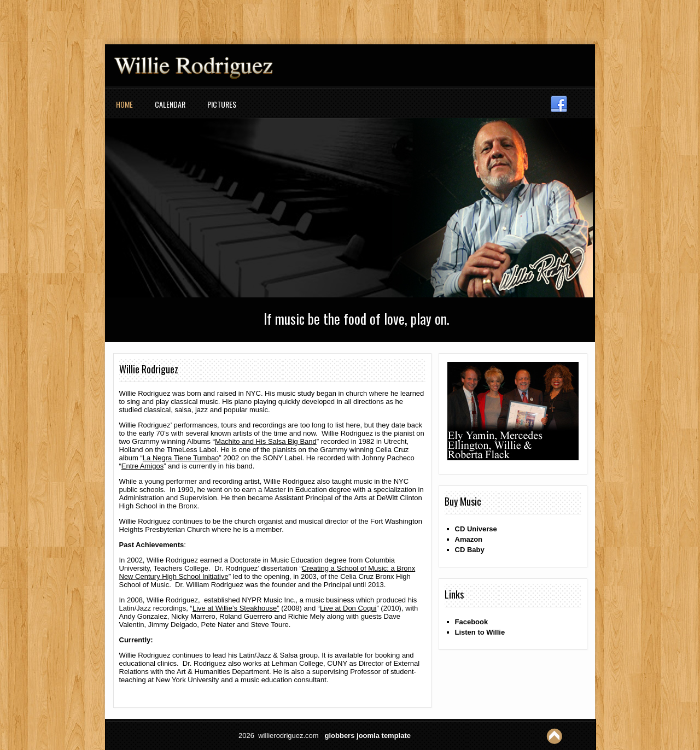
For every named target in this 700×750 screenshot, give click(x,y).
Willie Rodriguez (149, 369)
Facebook (472, 622)
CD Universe (476, 529)
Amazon (469, 539)
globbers (340, 736)
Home (124, 104)
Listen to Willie (480, 632)
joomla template (384, 736)
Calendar (170, 104)
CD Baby (470, 550)
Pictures (222, 104)
